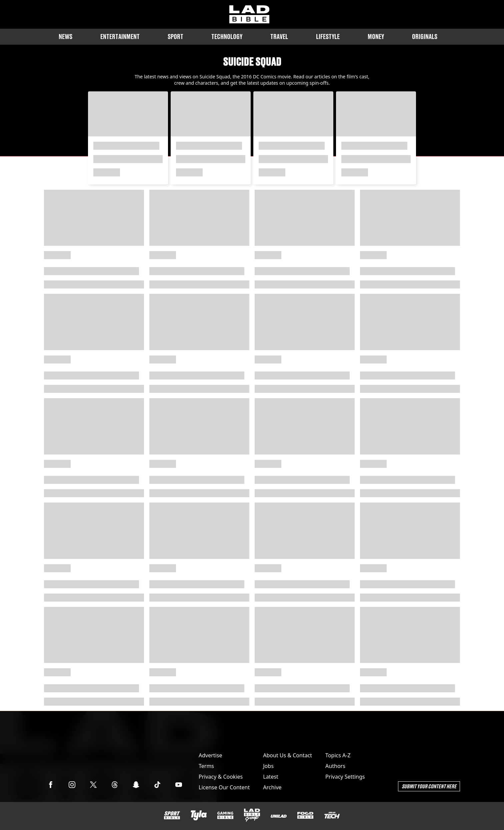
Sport (175, 37)
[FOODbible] (305, 815)
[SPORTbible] (172, 815)
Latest (271, 777)
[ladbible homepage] (249, 14)
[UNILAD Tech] (332, 815)
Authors (335, 766)
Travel (279, 37)
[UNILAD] (279, 816)
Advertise (210, 755)
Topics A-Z (338, 755)
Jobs (268, 766)
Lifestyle (328, 37)
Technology (227, 37)
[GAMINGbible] (225, 815)
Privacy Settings (345, 777)
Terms (206, 766)
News (65, 37)
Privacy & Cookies (221, 777)
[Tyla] (199, 815)
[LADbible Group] (252, 815)
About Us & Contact (287, 755)
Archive (272, 787)
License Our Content (224, 787)
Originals (425, 37)
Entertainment (120, 37)
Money (376, 37)
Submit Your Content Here (429, 786)
